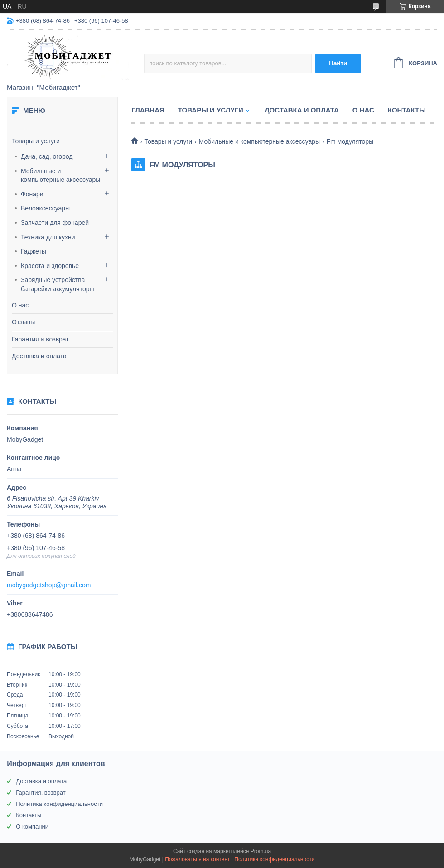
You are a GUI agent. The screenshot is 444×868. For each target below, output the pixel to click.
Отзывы (23, 322)
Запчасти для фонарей (55, 223)
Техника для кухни (48, 237)
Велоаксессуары (45, 208)
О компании (32, 827)
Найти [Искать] (338, 63)
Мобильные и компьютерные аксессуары (60, 176)
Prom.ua (261, 851)
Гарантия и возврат (40, 339)
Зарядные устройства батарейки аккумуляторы (58, 284)
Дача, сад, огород (47, 156)
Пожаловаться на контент (197, 859)
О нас (20, 305)
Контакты (407, 110)
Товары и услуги (36, 141)
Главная (148, 110)
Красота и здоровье (50, 266)
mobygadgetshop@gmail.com (49, 585)
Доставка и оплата (39, 356)
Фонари (32, 194)
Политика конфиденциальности (59, 804)
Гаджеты (34, 251)
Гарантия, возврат (41, 792)
